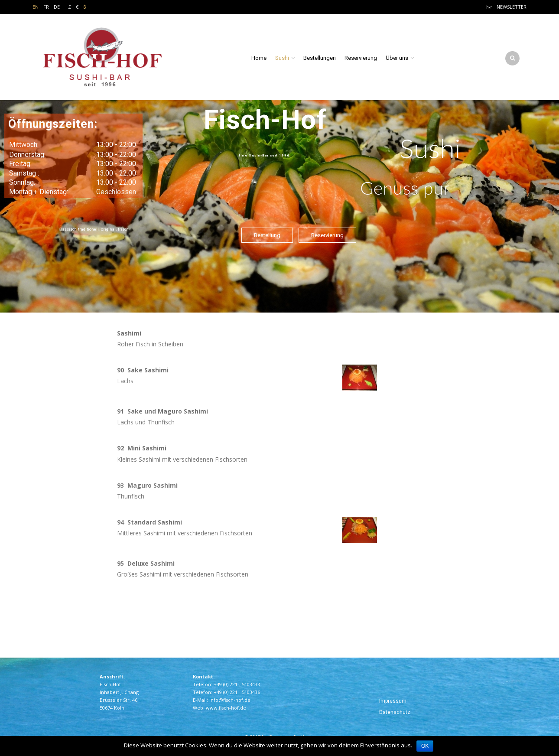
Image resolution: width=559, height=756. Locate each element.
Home (259, 58)
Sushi (282, 58)
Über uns (397, 58)
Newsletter (512, 7)
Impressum (393, 701)
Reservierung (361, 58)
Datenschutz (395, 712)
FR (46, 7)
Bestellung (267, 235)
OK (425, 746)
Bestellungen (320, 58)
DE (57, 7)
